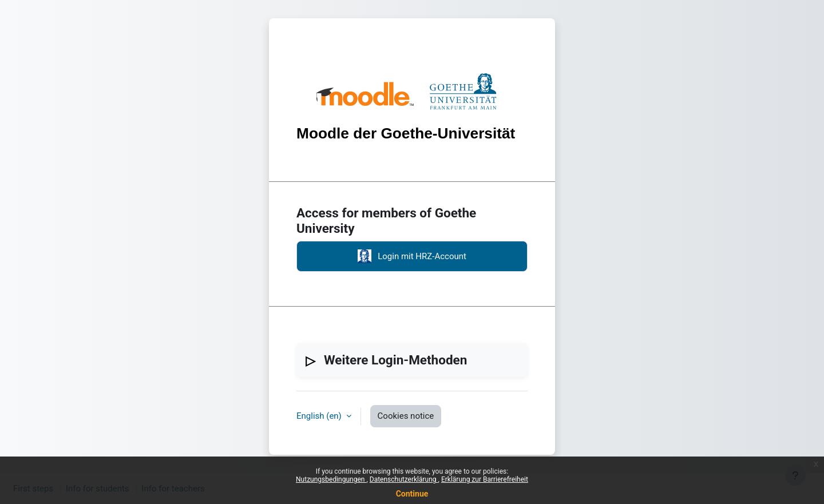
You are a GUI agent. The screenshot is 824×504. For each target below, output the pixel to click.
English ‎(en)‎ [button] (320, 416)
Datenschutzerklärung (404, 479)
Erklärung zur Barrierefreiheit (485, 479)
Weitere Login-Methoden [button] (395, 360)
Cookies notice (406, 416)
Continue (412, 494)
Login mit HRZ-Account (412, 256)
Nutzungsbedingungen (331, 479)
